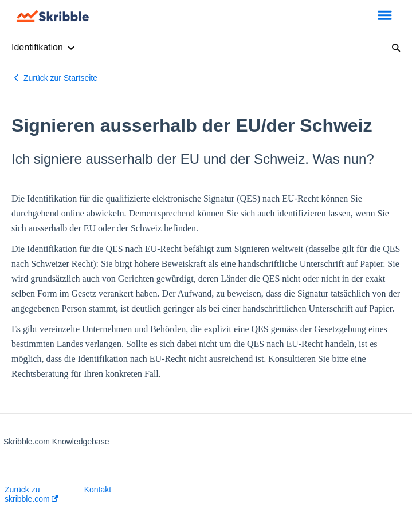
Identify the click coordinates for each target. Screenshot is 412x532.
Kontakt (98, 490)
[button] (385, 16)
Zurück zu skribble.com (32, 494)
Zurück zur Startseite (60, 78)
